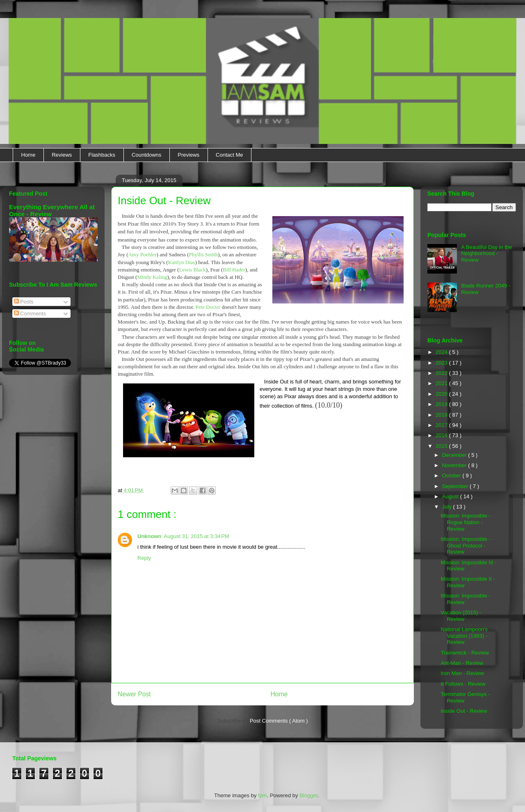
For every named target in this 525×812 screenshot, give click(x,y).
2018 (442, 415)
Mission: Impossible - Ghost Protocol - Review (465, 545)
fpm (262, 795)
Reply (144, 558)
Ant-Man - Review (462, 663)
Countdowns (146, 155)
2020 (442, 394)
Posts (24, 302)
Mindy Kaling (152, 277)
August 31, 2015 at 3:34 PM (197, 536)
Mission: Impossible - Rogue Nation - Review (465, 522)
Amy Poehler (143, 254)
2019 (442, 404)
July (448, 507)
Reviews (62, 155)
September (456, 486)
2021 (442, 383)
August (451, 496)
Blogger (308, 795)
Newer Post (134, 694)
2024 (442, 352)
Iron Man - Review (462, 673)
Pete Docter (208, 307)
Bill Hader (234, 270)
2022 (442, 373)
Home (29, 155)
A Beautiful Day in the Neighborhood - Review (486, 253)
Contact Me (229, 155)
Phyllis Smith (203, 254)
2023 (442, 363)
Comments (30, 314)
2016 (442, 435)
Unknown (150, 536)
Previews (188, 155)
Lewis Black (192, 270)
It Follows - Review (463, 684)
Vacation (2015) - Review (461, 616)
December (455, 455)
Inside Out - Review (464, 711)
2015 (442, 446)
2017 (442, 425)
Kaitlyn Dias (182, 262)
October (452, 476)
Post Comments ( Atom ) (279, 721)
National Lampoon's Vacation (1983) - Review (464, 636)
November (455, 465)
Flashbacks (102, 155)
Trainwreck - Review (465, 653)
